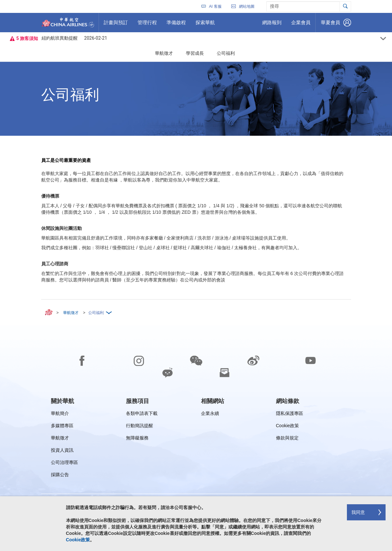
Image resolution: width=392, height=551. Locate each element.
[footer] (196, 438)
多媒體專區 (62, 427)
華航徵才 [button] (164, 53)
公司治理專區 (64, 463)
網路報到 (272, 25)
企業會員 (301, 25)
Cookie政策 (288, 427)
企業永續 (210, 414)
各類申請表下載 (142, 414)
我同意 (358, 512)
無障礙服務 (137, 439)
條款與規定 (287, 439)
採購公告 (62, 476)
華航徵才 (60, 439)
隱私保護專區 (290, 414)
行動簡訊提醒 (139, 427)
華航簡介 (60, 414)
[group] (62, 401)
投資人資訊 (62, 451)
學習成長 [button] (195, 53)
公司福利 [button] (226, 53)
